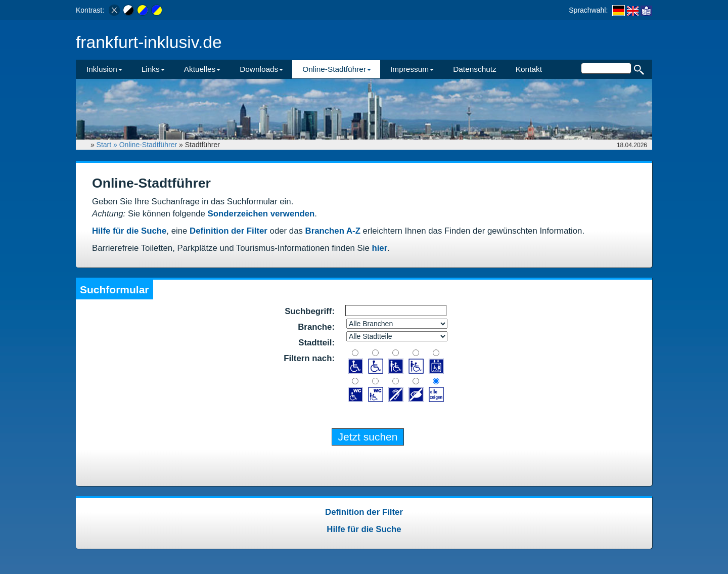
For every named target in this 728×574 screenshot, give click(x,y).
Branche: (316, 327)
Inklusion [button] (104, 69)
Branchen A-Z (333, 231)
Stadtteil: (316, 343)
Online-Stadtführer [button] (337, 69)
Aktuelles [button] (202, 69)
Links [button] (153, 69)
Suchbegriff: (310, 311)
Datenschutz (475, 69)
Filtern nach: (309, 358)
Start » (108, 145)
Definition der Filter (229, 231)
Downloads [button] (261, 69)
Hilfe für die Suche (129, 231)
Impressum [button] (412, 69)
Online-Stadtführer (148, 145)
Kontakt (529, 69)
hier (379, 248)
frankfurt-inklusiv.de (149, 42)
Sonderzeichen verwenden (261, 214)
